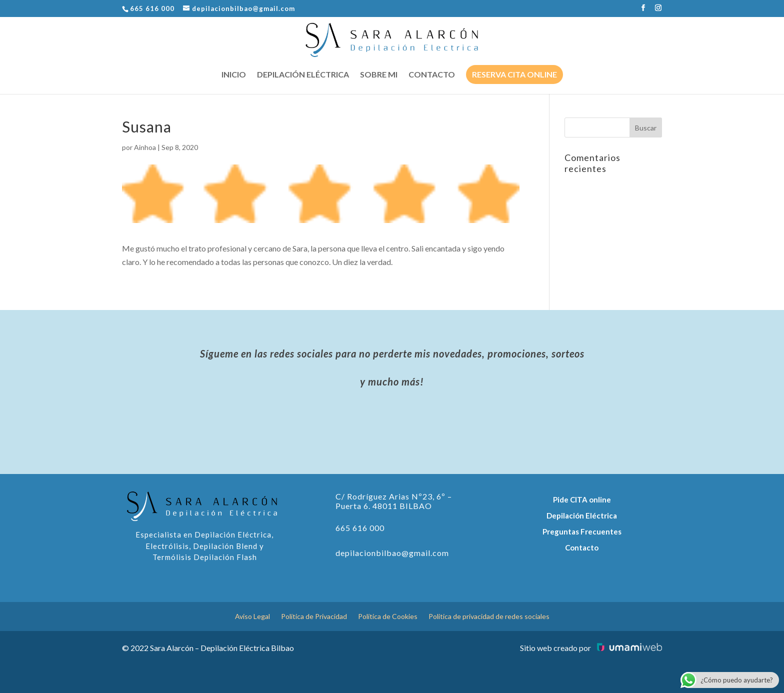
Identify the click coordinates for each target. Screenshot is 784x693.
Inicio (234, 75)
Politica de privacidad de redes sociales (489, 617)
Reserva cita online (514, 74)
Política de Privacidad (314, 617)
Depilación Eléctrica (582, 515)
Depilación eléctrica (303, 75)
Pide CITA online (582, 499)
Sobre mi (379, 75)
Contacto (432, 75)
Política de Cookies (388, 617)
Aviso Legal (252, 617)
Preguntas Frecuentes (582, 531)
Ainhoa (145, 147)
